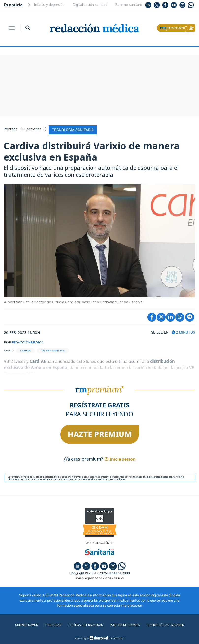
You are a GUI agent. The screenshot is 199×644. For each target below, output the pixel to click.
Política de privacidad (84, 624)
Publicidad (49, 624)
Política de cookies (126, 624)
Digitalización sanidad (90, 5)
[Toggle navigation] (12, 28)
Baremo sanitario (129, 5)
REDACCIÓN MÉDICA (30, 341)
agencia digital (82, 638)
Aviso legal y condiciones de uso (99, 577)
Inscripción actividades (169, 624)
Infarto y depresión (49, 5)
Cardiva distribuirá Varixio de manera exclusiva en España (92, 150)
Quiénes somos (21, 624)
